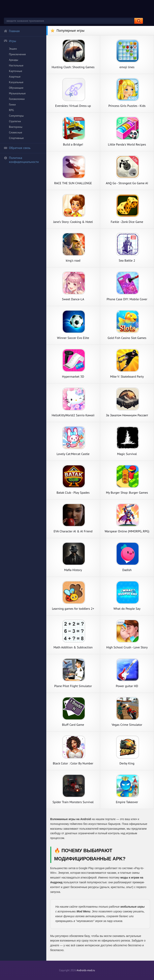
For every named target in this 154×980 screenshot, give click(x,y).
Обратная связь (17, 148)
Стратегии (15, 121)
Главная (12, 31)
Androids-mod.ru (86, 970)
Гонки (12, 104)
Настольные (16, 65)
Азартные (15, 77)
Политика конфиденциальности (21, 160)
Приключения (17, 54)
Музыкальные (17, 93)
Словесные (15, 132)
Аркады (14, 60)
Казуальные (16, 82)
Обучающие (16, 88)
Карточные (15, 71)
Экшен (13, 49)
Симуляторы (16, 116)
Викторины (16, 127)
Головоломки (17, 99)
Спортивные (16, 138)
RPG (11, 110)
